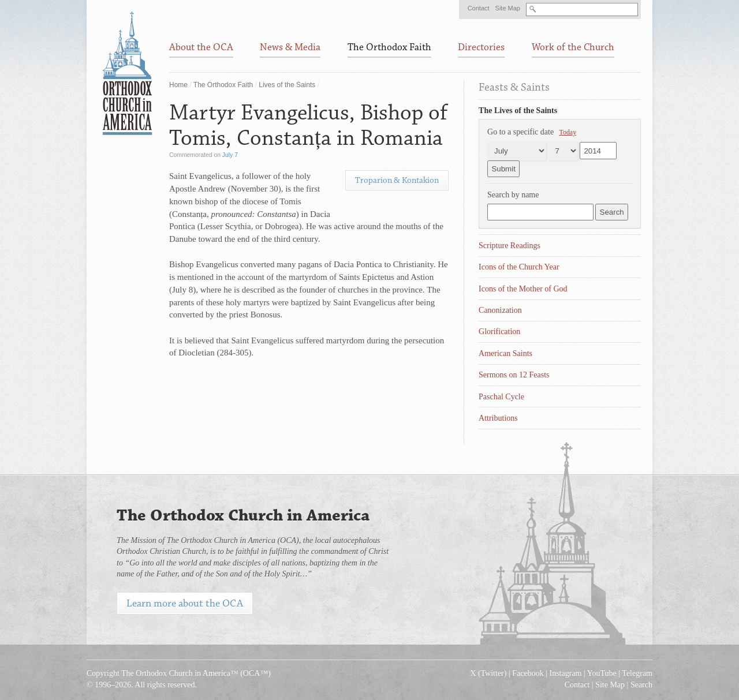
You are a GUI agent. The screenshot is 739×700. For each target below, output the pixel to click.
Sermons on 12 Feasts (514, 375)
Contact (479, 8)
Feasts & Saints (514, 87)
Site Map (508, 8)
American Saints (505, 353)
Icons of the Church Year (519, 267)
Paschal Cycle (501, 397)
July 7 (230, 155)
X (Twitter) (488, 673)
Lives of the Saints (287, 85)
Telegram (637, 673)
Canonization (500, 310)
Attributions (498, 418)
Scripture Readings (510, 246)
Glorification (499, 332)
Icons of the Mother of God (523, 289)
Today (568, 132)
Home (178, 85)
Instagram (566, 673)
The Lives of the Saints (518, 111)
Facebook (528, 673)
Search (641, 685)
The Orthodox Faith (223, 85)
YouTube (602, 673)
